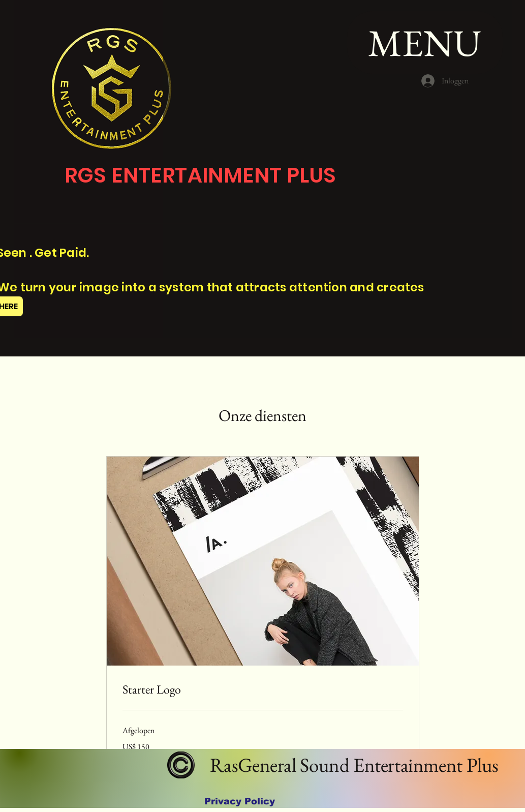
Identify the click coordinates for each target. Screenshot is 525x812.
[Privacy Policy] (240, 801)
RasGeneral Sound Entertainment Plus (352, 765)
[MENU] (425, 42)
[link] (263, 689)
